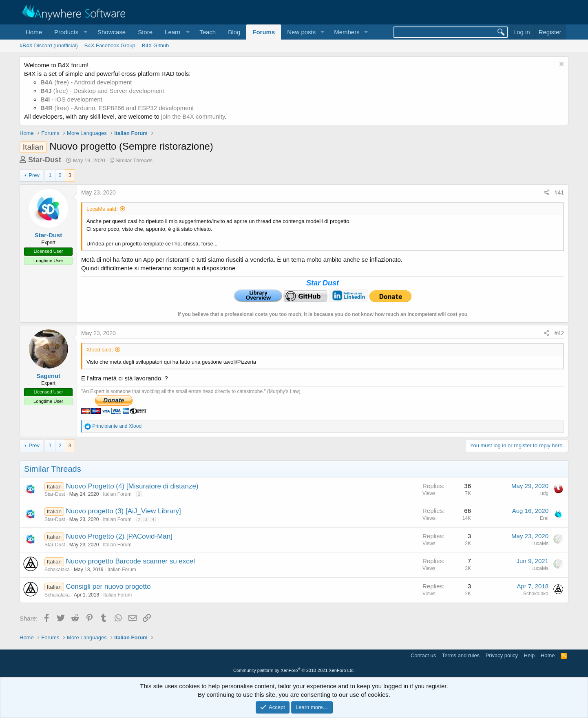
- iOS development (71, 99)
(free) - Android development (86, 82)
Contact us (423, 655)
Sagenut (48, 376)
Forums (264, 32)
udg (544, 493)
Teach (208, 32)
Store (145, 32)
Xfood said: (100, 350)
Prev (34, 175)
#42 (559, 333)
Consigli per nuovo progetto (108, 587)
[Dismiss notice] (560, 65)
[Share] (546, 193)
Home (34, 32)
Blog (234, 32)
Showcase (112, 32)
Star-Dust (45, 160)
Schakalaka (57, 570)
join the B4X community (193, 116)
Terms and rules (461, 655)
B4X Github (156, 45)
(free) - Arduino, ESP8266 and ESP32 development (117, 108)
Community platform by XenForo (294, 670)
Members (347, 32)
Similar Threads (134, 160)
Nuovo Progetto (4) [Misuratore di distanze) (132, 486)
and (117, 426)
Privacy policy (502, 655)
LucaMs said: (102, 209)
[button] (70, 32)
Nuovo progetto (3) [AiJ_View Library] (124, 511)
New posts (301, 32)
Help (529, 655)
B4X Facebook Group (110, 45)
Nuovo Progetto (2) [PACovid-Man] (119, 536)
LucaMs (540, 543)
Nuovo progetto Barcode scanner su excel (131, 561)
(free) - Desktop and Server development (102, 91)
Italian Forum (117, 494)
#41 (559, 192)
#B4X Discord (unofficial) (49, 45)
